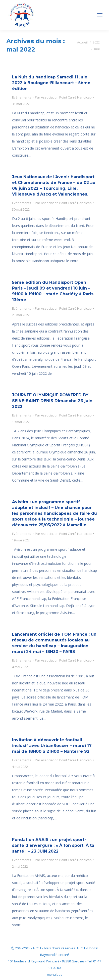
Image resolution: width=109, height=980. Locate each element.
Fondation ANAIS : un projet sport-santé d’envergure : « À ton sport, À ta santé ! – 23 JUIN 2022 (53, 845)
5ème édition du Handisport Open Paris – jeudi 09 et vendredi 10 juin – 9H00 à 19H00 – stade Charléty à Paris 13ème (53, 291)
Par (63, 97)
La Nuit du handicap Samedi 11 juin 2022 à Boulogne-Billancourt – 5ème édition (51, 83)
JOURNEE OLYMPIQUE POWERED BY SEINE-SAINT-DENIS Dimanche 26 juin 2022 (52, 401)
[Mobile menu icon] (100, 15)
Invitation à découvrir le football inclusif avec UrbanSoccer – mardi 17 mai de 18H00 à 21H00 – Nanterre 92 (52, 746)
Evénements (22, 97)
